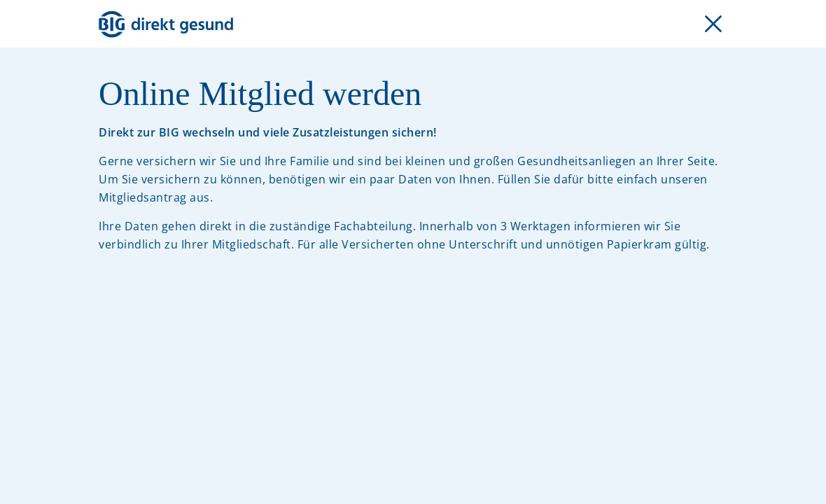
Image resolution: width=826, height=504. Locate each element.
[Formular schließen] (713, 24)
